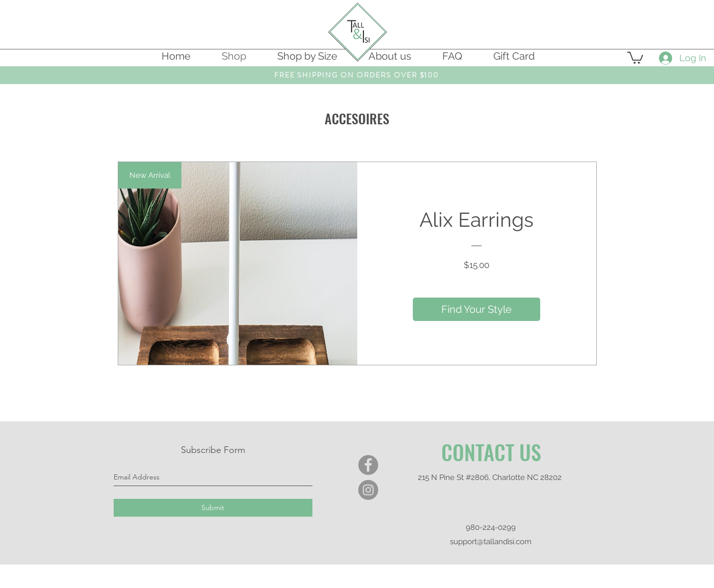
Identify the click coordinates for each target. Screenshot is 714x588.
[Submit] (213, 508)
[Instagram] (368, 490)
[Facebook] (368, 465)
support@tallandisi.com (491, 542)
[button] (635, 57)
